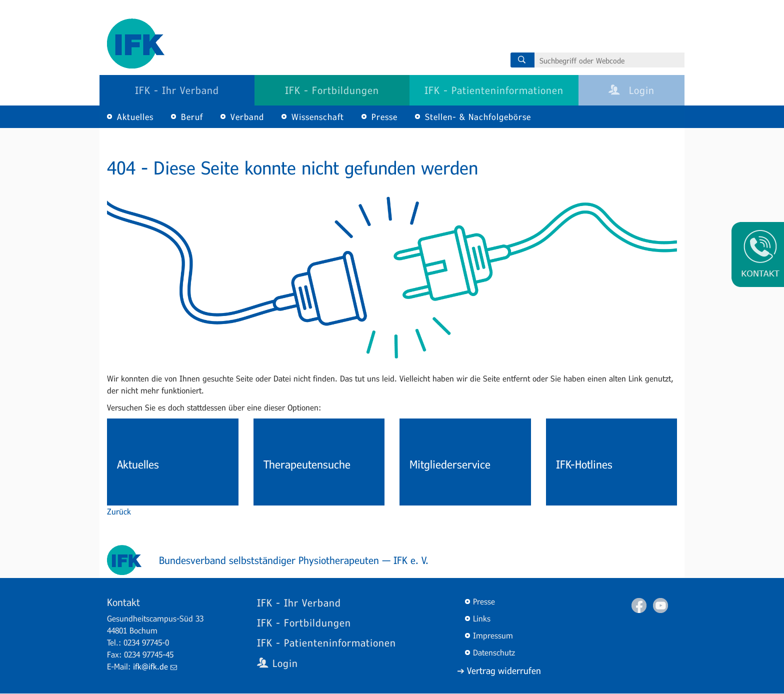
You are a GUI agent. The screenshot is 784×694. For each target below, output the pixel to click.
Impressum (493, 635)
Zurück (119, 511)
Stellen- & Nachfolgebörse (478, 117)
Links (482, 618)
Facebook (639, 605)
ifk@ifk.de (155, 666)
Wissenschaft (318, 117)
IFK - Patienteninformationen (494, 90)
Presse (384, 117)
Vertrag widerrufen (504, 670)
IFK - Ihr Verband (177, 90)
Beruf (192, 117)
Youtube (660, 605)
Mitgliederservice (450, 464)
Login (631, 90)
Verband (247, 117)
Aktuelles (135, 117)
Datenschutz (494, 652)
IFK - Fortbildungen (332, 90)
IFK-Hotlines (584, 464)
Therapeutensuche (307, 464)
